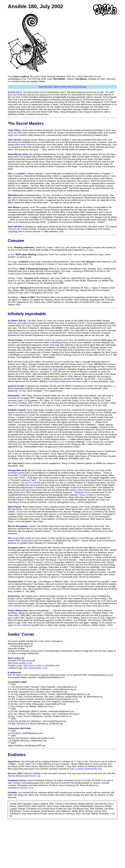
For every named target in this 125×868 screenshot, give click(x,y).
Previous (48, 87)
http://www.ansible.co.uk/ (36, 668)
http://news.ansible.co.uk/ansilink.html (41, 665)
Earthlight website (16, 473)
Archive (63, 87)
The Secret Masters (26, 123)
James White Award (22, 538)
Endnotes (17, 755)
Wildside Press (82, 492)
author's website (33, 483)
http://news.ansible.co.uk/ (20, 663)
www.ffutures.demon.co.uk (21, 788)
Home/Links (73, 87)
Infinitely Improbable (27, 314)
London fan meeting (53, 340)
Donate (83, 87)
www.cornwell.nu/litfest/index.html (86, 769)
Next (41, 87)
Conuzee (16, 241)
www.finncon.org (32, 776)
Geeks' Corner (21, 634)
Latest (56, 87)
